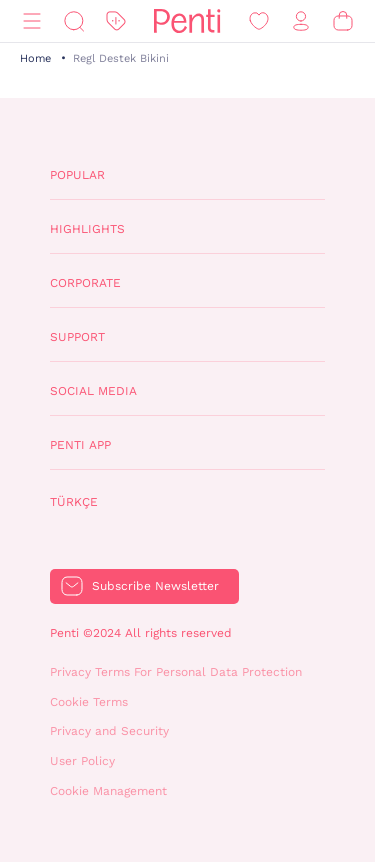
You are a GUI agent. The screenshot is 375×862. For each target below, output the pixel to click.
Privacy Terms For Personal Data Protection (176, 672)
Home (35, 58)
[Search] (74, 21)
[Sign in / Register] (301, 21)
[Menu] (32, 21)
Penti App (80, 445)
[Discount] (116, 21)
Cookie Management (108, 791)
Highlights (87, 229)
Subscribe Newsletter (155, 586)
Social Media (93, 391)
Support (77, 337)
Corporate (85, 283)
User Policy (82, 761)
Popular (77, 175)
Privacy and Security (109, 731)
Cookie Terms (89, 702)
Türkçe (74, 502)
